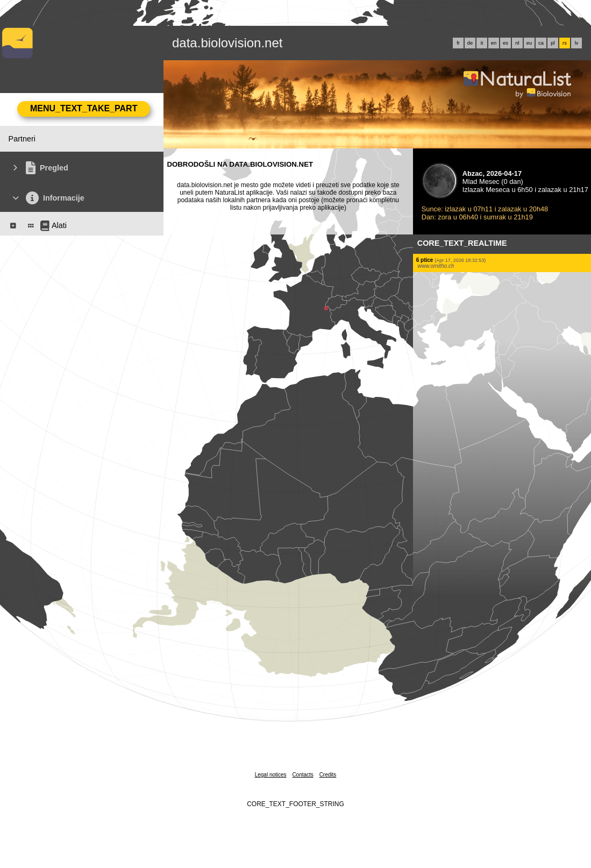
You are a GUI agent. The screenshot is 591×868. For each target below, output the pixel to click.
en (494, 43)
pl (553, 43)
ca (541, 43)
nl (517, 43)
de (470, 43)
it (482, 43)
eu (529, 43)
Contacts (302, 775)
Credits (328, 775)
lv (577, 43)
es (505, 43)
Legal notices (271, 775)
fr (458, 43)
